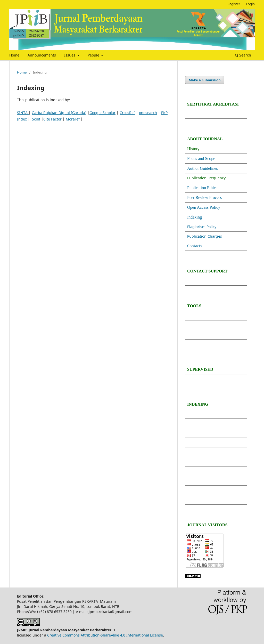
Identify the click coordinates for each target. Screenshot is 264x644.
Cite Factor (52, 119)
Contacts (195, 246)
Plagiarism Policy (202, 227)
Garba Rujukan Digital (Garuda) (59, 113)
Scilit (36, 119)
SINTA (23, 113)
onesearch (148, 113)
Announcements (42, 55)
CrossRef (127, 113)
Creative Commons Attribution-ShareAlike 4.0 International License (105, 635)
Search (243, 55)
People (94, 55)
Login (250, 4)
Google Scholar (102, 113)
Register (234, 4)
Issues (70, 55)
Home (14, 55)
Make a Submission (205, 80)
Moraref (73, 119)
